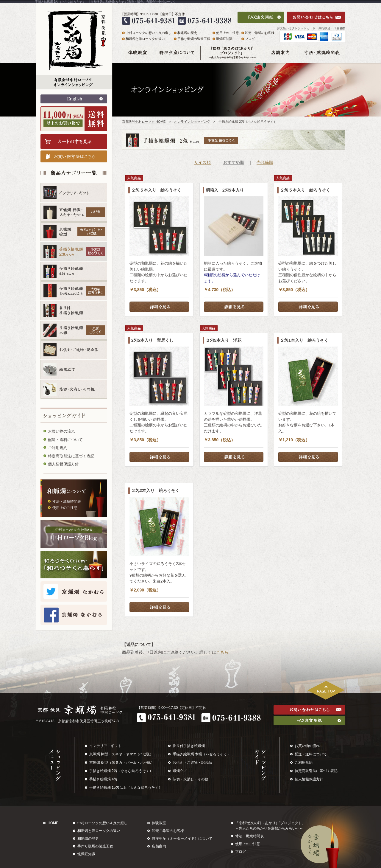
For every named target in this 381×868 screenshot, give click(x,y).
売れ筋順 (265, 162)
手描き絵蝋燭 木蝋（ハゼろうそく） (202, 754)
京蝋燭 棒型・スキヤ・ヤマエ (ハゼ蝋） (121, 754)
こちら (222, 652)
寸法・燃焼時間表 (67, 501)
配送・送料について (65, 440)
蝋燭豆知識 (224, 39)
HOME (53, 823)
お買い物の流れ (61, 431)
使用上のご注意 (65, 508)
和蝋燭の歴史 (187, 33)
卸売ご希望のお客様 (260, 33)
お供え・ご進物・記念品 (192, 763)
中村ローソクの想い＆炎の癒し (102, 823)
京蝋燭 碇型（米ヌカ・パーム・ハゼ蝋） (122, 763)
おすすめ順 (234, 162)
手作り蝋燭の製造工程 (194, 39)
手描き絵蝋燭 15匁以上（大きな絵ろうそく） (126, 788)
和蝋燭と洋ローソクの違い (145, 39)
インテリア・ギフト (105, 746)
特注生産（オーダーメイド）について (182, 839)
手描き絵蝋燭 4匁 (103, 779)
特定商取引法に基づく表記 (71, 456)
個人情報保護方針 (63, 464)
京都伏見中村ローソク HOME (144, 122)
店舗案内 (159, 846)
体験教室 (159, 823)
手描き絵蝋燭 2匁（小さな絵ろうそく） (121, 771)
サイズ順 (202, 162)
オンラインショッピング (192, 122)
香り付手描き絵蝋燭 (189, 746)
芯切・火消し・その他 (190, 779)
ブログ (250, 39)
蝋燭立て (180, 771)
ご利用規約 (58, 448)
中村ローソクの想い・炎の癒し (149, 33)
